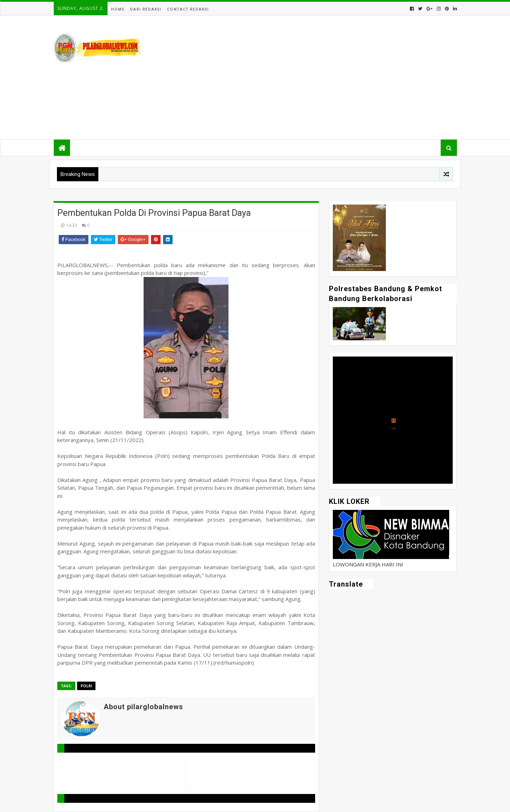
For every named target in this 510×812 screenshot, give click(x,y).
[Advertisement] (328, 77)
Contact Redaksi (188, 9)
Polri (86, 686)
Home (118, 9)
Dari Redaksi (146, 9)
